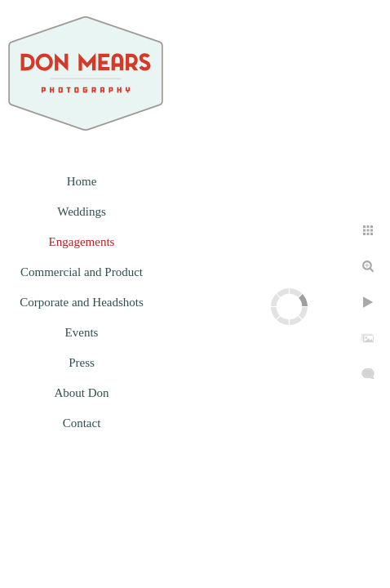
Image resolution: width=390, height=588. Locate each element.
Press (82, 363)
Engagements (82, 242)
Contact (82, 423)
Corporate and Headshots (82, 302)
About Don (81, 393)
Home (82, 181)
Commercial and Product (82, 272)
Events (82, 332)
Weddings (82, 212)
